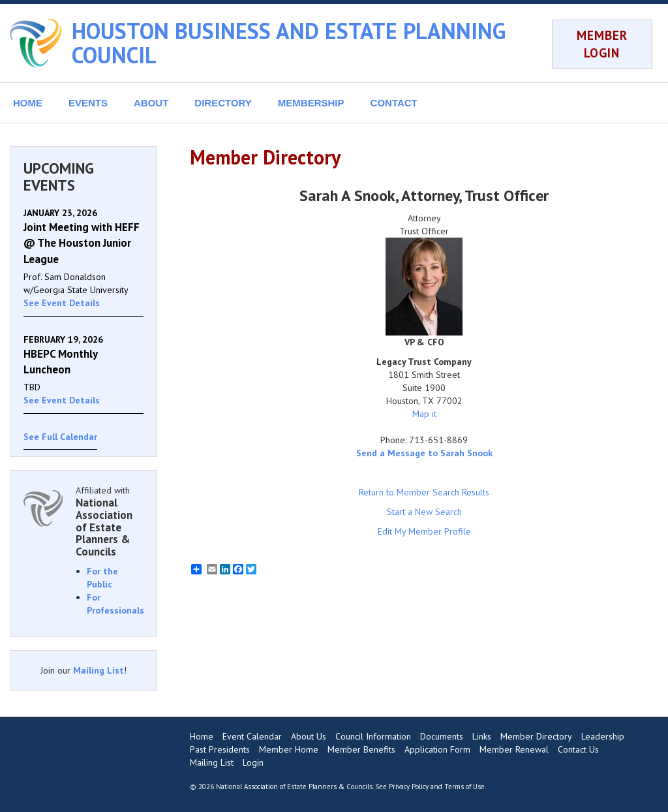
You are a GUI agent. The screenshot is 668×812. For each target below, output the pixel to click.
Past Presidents (220, 749)
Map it (424, 414)
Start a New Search (424, 512)
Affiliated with (110, 521)
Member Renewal (514, 749)
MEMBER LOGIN (602, 44)
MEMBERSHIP (311, 103)
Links (482, 736)
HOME (28, 103)
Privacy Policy (409, 787)
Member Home (289, 749)
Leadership (603, 736)
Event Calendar (252, 736)
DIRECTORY (223, 103)
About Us (309, 736)
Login (253, 762)
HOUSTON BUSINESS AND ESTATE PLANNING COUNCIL (289, 43)
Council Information (373, 736)
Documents (442, 736)
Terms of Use (464, 787)
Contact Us (578, 749)
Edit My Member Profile (424, 531)
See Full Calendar (60, 437)
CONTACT (394, 103)
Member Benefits (361, 749)
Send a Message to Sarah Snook (424, 453)
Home (202, 736)
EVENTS (88, 103)
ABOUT (151, 103)
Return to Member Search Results (424, 492)
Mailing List (99, 670)
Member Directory (536, 736)
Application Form (437, 749)
